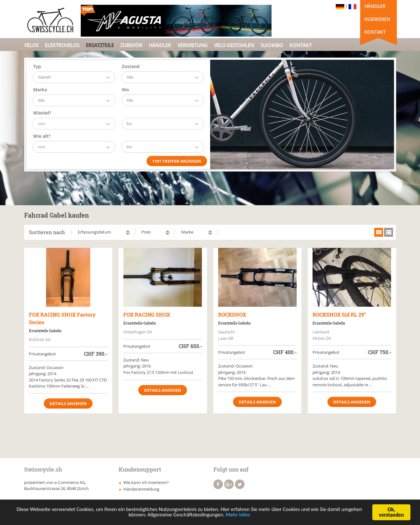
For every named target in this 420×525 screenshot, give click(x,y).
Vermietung (193, 45)
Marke (40, 90)
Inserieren (377, 19)
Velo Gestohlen (234, 45)
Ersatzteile (100, 45)
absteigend (128, 234)
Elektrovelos (62, 45)
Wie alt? (42, 136)
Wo (125, 90)
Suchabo (272, 45)
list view (389, 232)
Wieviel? (42, 113)
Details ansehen (68, 403)
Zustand (131, 66)
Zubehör (131, 45)
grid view (379, 232)
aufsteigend (128, 231)
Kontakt (375, 32)
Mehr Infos (238, 516)
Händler (375, 6)
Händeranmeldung (141, 489)
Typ (37, 66)
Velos (31, 45)
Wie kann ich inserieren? (146, 482)
